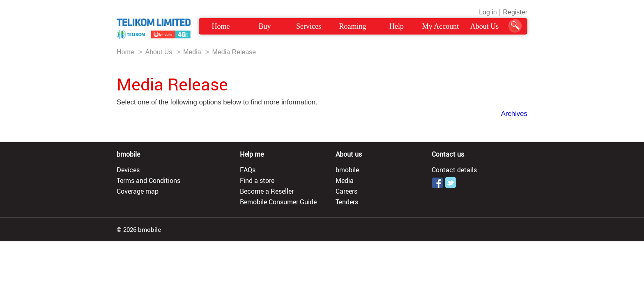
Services (309, 26)
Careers (346, 191)
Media (192, 52)
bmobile (347, 170)
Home (221, 26)
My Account (441, 26)
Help (397, 26)
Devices (128, 170)
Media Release (234, 52)
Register (515, 12)
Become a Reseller (267, 191)
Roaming (353, 26)
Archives (514, 114)
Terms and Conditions (148, 180)
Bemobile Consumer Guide (278, 202)
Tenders (347, 202)
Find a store (257, 180)
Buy (264, 26)
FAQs (248, 170)
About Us (485, 26)
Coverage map (138, 191)
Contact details (454, 170)
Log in (488, 12)
